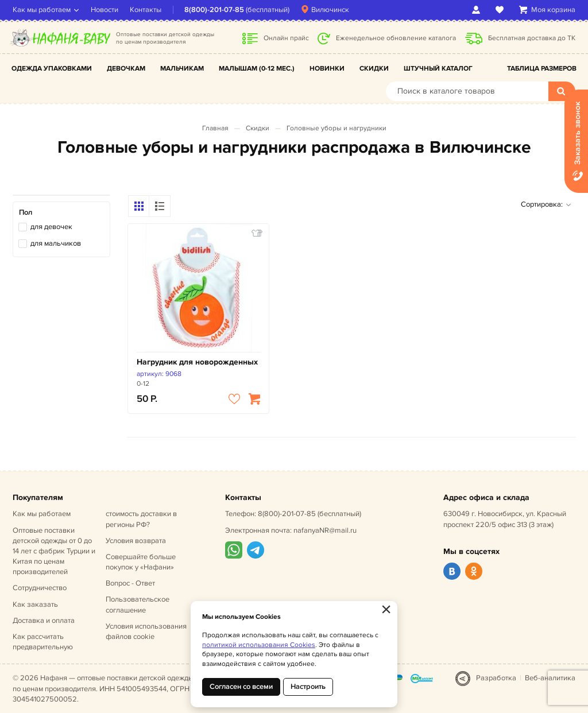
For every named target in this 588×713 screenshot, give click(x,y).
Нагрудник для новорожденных (197, 362)
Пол (26, 212)
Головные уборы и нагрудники (336, 128)
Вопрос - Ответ (130, 583)
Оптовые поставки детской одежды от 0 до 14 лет (54, 551)
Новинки (327, 69)
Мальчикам (182, 69)
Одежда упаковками (52, 69)
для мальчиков (56, 243)
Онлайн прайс (286, 38)
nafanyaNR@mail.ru (325, 530)
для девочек (51, 227)
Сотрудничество (40, 588)
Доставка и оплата (44, 621)
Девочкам (126, 69)
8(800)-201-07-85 (214, 10)
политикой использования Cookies (259, 645)
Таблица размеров (542, 69)
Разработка (496, 678)
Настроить (308, 687)
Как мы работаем (42, 10)
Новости (105, 10)
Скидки (374, 69)
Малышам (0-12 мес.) (257, 69)
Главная (215, 128)
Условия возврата (136, 541)
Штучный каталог (438, 69)
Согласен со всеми (241, 687)
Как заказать (35, 604)
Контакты (146, 10)
